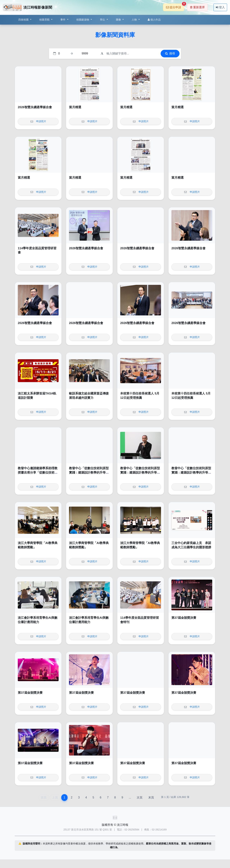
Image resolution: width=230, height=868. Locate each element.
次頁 (140, 797)
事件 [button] (63, 20)
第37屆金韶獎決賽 (184, 618)
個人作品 (154, 20)
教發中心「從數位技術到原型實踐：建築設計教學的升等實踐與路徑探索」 (89, 472)
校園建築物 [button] (83, 20)
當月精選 (75, 107)
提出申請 (175, 6)
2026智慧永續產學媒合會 (35, 107)
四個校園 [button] (24, 20)
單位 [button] (103, 20)
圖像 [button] (119, 20)
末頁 (151, 797)
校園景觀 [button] (45, 20)
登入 (220, 7)
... (130, 797)
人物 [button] (135, 20)
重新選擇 (197, 7)
